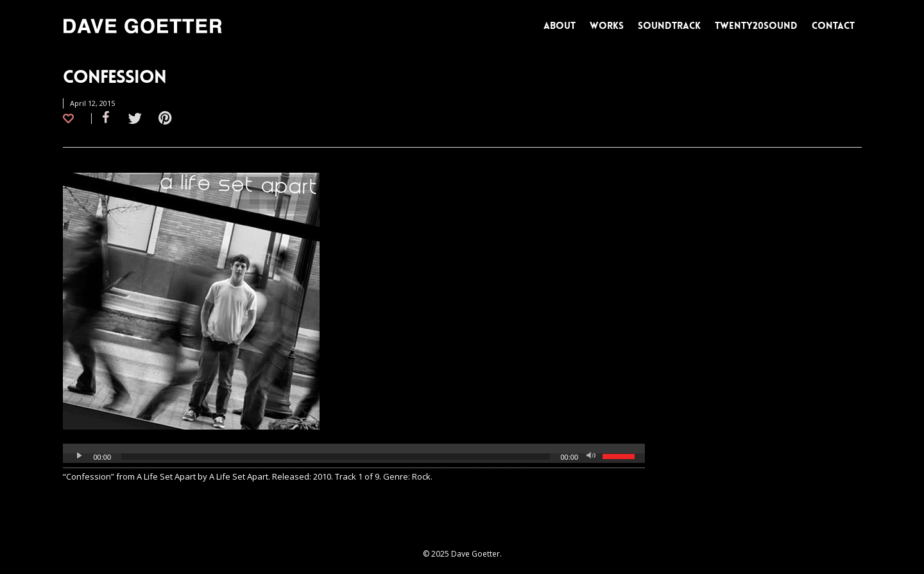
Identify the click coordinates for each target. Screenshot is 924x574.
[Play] (80, 457)
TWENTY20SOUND (756, 26)
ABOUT (560, 26)
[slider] (336, 457)
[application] (354, 457)
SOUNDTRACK (669, 26)
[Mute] (592, 457)
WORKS (607, 26)
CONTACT (833, 26)
